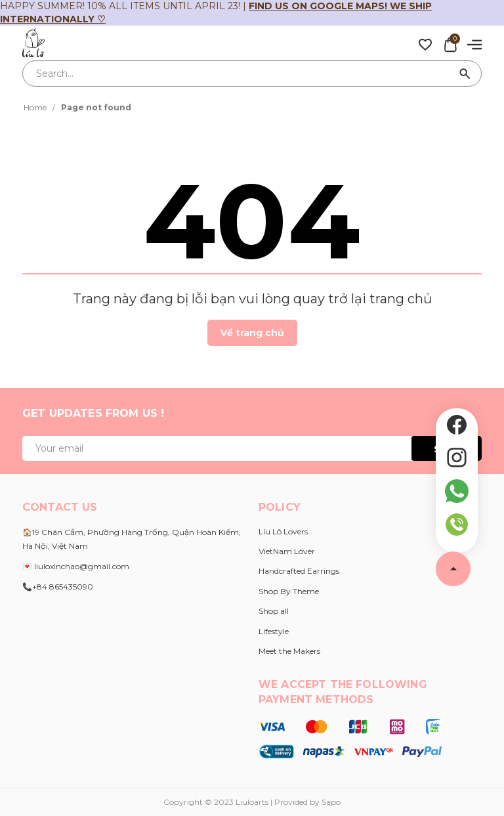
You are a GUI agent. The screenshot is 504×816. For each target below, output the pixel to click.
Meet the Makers (289, 651)
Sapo (331, 802)
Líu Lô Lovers (283, 531)
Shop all (274, 611)
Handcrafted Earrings (299, 571)
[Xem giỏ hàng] (450, 43)
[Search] (465, 74)
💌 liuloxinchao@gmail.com (76, 566)
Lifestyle (274, 631)
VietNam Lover (287, 551)
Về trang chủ (252, 333)
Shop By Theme (289, 591)
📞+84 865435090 (58, 587)
